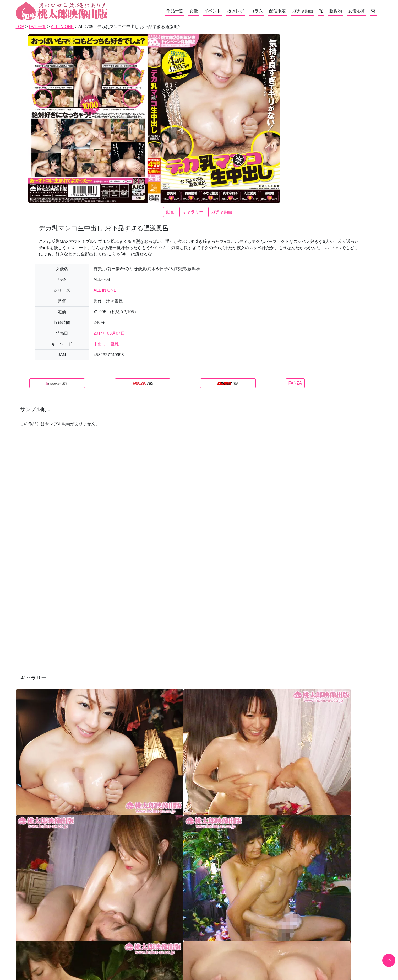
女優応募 (357, 11)
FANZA (295, 383)
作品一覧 (175, 11)
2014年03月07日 (109, 333)
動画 (170, 212)
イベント (212, 11)
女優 (194, 11)
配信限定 (277, 11)
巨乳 (115, 344)
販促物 (336, 11)
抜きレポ (236, 11)
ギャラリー (193, 212)
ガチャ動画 (303, 11)
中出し (100, 344)
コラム (257, 11)
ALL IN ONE (105, 290)
